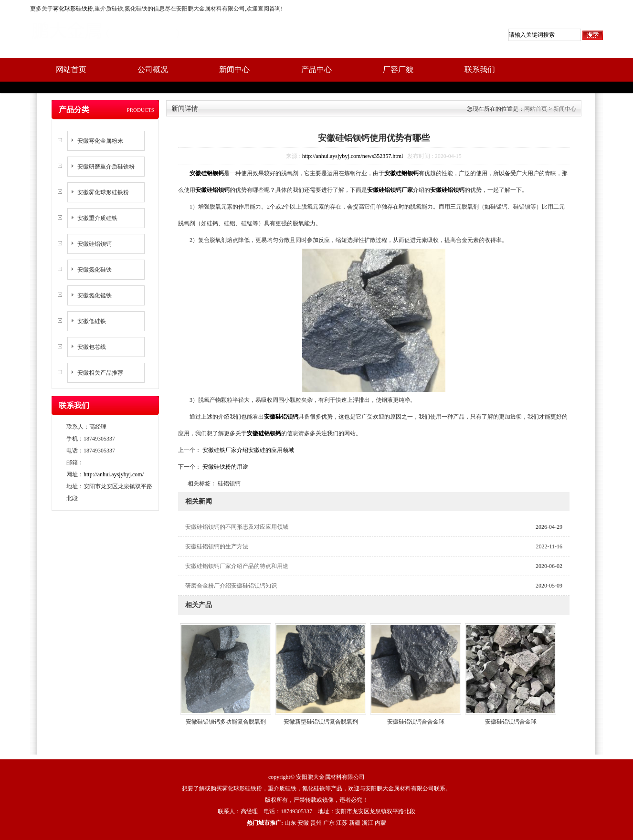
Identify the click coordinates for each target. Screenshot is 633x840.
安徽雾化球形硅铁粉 (103, 192)
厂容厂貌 (398, 69)
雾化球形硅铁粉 (73, 9)
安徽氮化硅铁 (95, 270)
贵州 (316, 823)
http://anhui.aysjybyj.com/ (114, 474)
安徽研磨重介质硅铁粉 (106, 167)
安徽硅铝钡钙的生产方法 (217, 546)
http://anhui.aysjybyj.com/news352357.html (353, 156)
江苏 (342, 823)
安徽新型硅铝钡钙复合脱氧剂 (321, 722)
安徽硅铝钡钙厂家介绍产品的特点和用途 (237, 566)
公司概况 (153, 69)
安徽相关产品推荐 (100, 373)
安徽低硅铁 (92, 321)
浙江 (368, 823)
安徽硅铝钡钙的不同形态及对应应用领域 (237, 527)
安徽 (303, 823)
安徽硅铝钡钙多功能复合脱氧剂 (226, 722)
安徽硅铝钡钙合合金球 (416, 722)
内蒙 (380, 823)
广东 (329, 823)
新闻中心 (234, 69)
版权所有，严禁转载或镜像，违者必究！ (316, 800)
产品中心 (316, 69)
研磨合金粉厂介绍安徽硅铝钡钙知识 (231, 586)
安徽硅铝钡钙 (95, 244)
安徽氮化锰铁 (95, 295)
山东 (290, 823)
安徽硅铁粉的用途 (225, 467)
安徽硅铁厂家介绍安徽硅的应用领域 (248, 450)
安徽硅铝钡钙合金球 (511, 722)
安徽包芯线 (92, 347)
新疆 (355, 823)
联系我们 (480, 69)
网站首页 (71, 69)
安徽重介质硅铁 (97, 218)
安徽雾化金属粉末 (100, 141)
